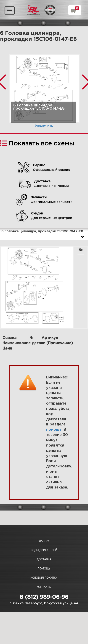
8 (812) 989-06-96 (44, 597)
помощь (54, 430)
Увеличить (44, 126)
